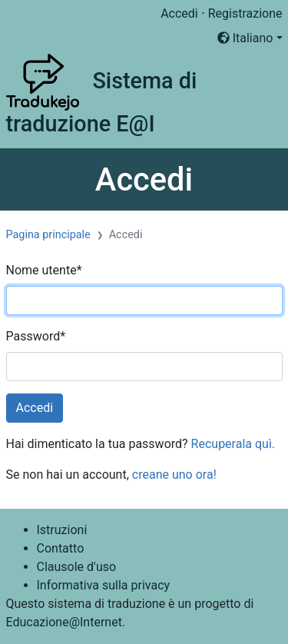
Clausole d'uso (77, 567)
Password (36, 336)
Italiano (245, 38)
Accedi (179, 13)
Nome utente (44, 270)
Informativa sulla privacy (104, 585)
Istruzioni (62, 530)
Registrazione (245, 13)
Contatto (61, 548)
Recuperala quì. (233, 444)
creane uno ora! (174, 475)
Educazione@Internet (64, 622)
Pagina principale (48, 235)
